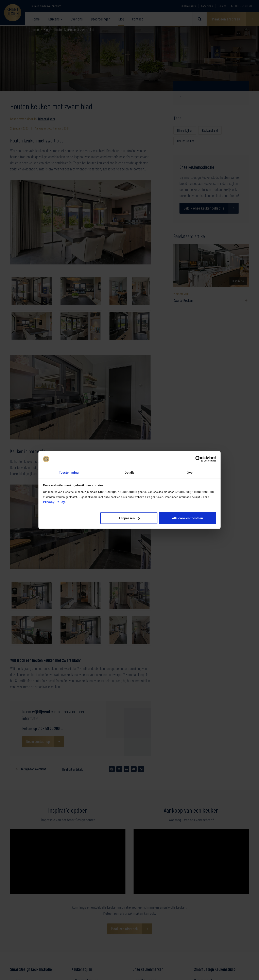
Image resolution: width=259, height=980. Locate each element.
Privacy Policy (54, 502)
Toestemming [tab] (69, 472)
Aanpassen (129, 518)
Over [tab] (190, 472)
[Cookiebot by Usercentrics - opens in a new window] (198, 459)
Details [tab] (129, 472)
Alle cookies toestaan (187, 518)
